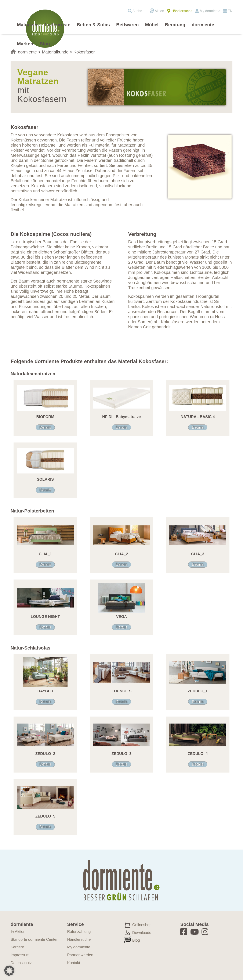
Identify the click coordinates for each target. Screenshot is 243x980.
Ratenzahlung (79, 932)
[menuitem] (136, 11)
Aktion (159, 11)
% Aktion (18, 932)
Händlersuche (182, 11)
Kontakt (74, 963)
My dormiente (210, 11)
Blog (136, 940)
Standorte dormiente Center (34, 939)
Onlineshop (142, 925)
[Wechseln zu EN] (227, 11)
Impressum (20, 955)
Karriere (17, 947)
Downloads (142, 933)
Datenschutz (21, 963)
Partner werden (80, 955)
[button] (9, 971)
